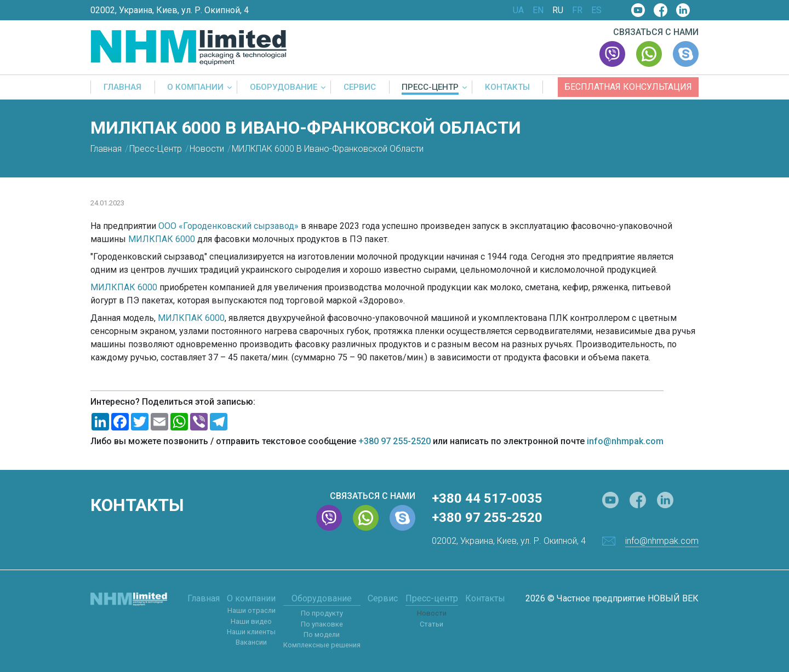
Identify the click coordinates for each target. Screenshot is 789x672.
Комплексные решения (322, 645)
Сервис (360, 88)
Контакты (507, 88)
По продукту (322, 613)
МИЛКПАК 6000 (162, 239)
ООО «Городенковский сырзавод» (228, 226)
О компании (195, 88)
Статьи (431, 624)
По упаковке (322, 624)
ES (596, 10)
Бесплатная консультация (628, 87)
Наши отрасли (251, 610)
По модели (322, 634)
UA (518, 10)
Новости (432, 613)
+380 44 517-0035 (487, 498)
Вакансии (251, 642)
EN (538, 10)
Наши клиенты (251, 632)
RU (558, 10)
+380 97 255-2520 (395, 441)
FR (577, 10)
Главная (122, 88)
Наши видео (251, 621)
